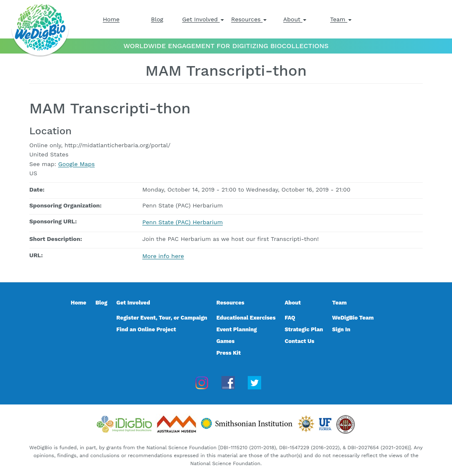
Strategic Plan (304, 329)
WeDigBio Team (353, 318)
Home (111, 19)
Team (341, 19)
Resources (249, 19)
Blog (157, 19)
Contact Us (299, 341)
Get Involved (203, 19)
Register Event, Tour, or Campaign (162, 318)
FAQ (290, 318)
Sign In (342, 329)
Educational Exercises (246, 318)
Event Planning (237, 329)
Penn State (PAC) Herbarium (182, 222)
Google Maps (76, 164)
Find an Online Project (146, 329)
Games (226, 341)
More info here (163, 256)
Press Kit (229, 353)
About (295, 19)
